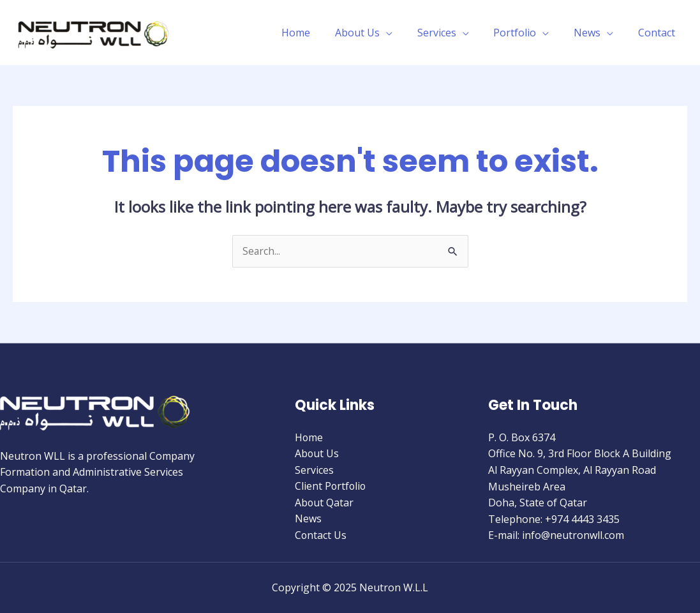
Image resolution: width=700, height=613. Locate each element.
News (593, 33)
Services (451, 33)
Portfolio (525, 33)
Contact (659, 33)
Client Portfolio (331, 487)
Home (319, 33)
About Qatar (324, 503)
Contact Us (321, 536)
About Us (376, 33)
